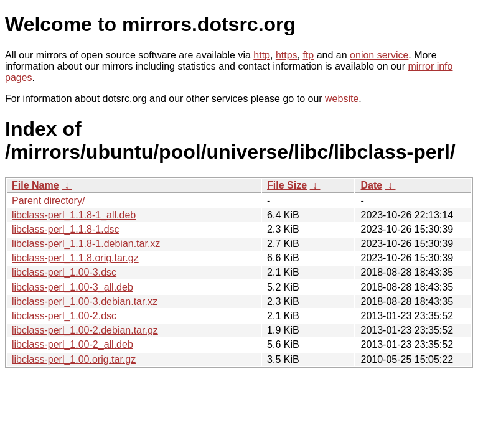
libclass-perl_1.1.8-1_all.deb (74, 215)
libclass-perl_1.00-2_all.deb (73, 344)
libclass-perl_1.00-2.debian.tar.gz (85, 330)
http (262, 55)
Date (371, 185)
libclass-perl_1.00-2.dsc (64, 316)
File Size (287, 185)
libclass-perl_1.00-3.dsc (64, 272)
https (287, 55)
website (342, 99)
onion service (379, 55)
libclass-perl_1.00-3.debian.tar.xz (85, 301)
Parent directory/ (48, 201)
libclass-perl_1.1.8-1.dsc (66, 229)
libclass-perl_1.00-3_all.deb (73, 287)
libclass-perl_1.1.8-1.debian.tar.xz (86, 244)
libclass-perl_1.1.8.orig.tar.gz (75, 258)
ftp (308, 55)
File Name (35, 185)
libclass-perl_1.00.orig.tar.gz (74, 359)
